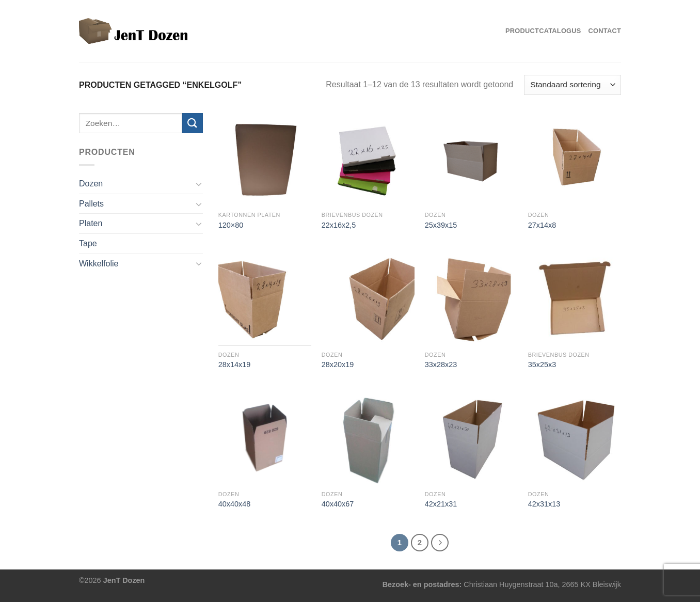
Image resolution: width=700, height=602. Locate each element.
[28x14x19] (265, 299)
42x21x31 (441, 504)
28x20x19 (338, 365)
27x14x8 (542, 225)
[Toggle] (199, 184)
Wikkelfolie (99, 264)
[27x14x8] (575, 160)
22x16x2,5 (339, 225)
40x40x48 (234, 504)
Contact (605, 31)
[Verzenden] (193, 123)
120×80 (231, 225)
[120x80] (265, 160)
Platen (91, 223)
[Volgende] (440, 543)
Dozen (91, 184)
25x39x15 (441, 225)
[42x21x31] (471, 438)
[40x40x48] (265, 438)
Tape (88, 243)
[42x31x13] (575, 438)
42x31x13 (544, 504)
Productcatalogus (543, 31)
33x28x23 (441, 365)
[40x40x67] (368, 438)
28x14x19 (234, 365)
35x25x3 (542, 365)
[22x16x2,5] (368, 160)
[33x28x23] (471, 299)
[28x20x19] (368, 299)
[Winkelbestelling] (572, 85)
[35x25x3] (575, 299)
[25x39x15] (471, 160)
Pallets (91, 204)
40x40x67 (338, 504)
